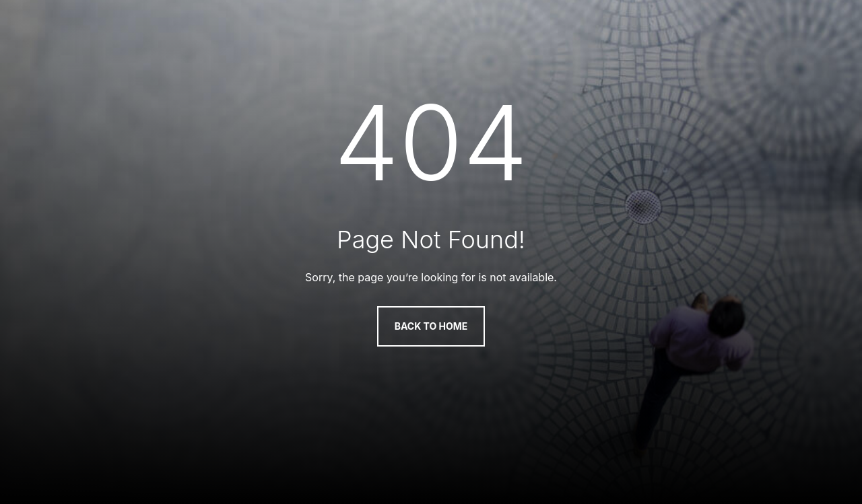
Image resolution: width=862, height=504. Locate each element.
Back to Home (431, 326)
